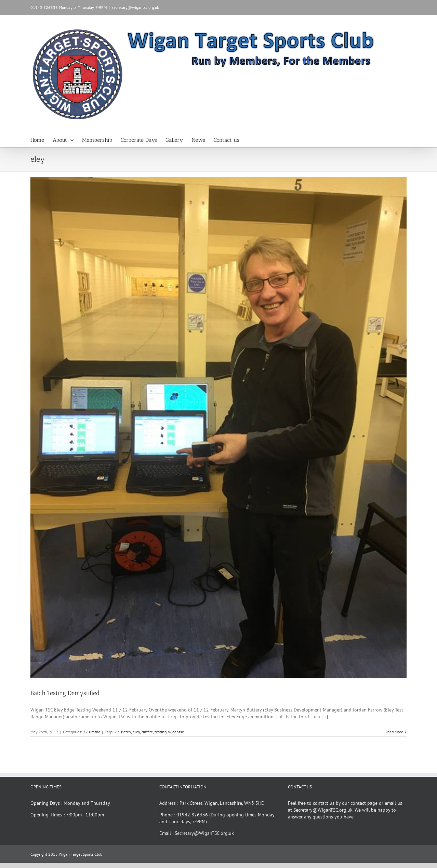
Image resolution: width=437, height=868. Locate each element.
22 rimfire (92, 732)
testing (161, 732)
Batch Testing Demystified (65, 693)
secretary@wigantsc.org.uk (135, 7)
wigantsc (176, 732)
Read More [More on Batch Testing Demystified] (394, 732)
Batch (126, 732)
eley (136, 732)
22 (117, 732)
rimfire (147, 732)
